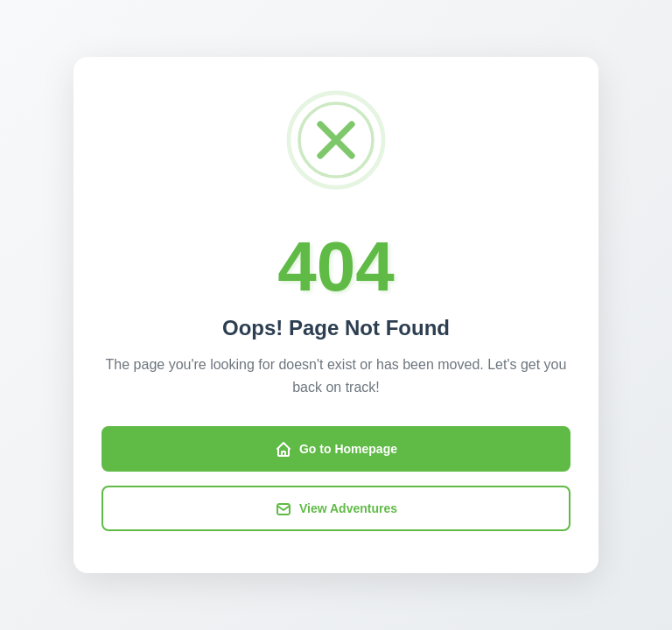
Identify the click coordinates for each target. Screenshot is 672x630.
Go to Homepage (336, 449)
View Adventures (336, 508)
